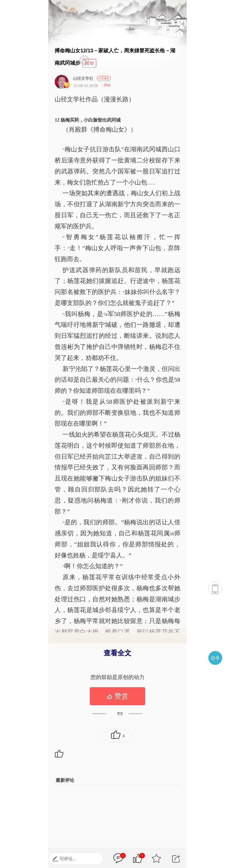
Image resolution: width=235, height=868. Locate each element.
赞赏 (117, 696)
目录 (215, 658)
